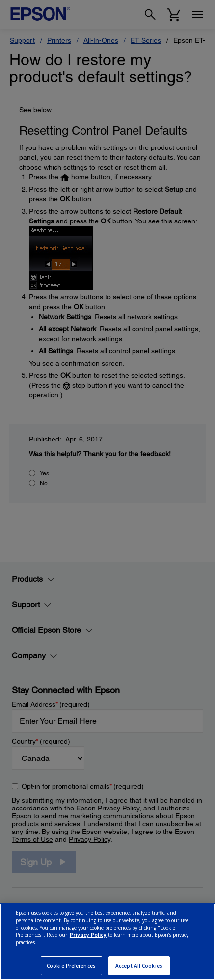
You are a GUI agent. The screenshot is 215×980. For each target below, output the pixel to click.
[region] (107, 942)
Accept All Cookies (139, 966)
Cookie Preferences (71, 966)
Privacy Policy (88, 935)
